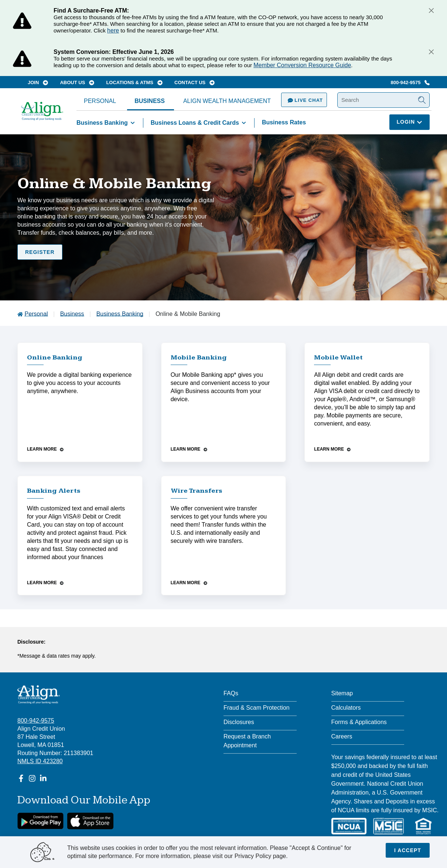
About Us (77, 82)
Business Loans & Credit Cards (200, 123)
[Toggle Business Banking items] (133, 123)
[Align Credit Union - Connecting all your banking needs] (39, 695)
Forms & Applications (359, 722)
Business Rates (284, 122)
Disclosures (239, 722)
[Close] (431, 10)
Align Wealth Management (227, 101)
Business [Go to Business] (72, 314)
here (113, 30)
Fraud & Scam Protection (257, 708)
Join (38, 82)
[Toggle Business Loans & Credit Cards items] (244, 123)
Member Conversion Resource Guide (302, 65)
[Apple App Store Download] (90, 821)
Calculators (346, 708)
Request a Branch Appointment (247, 741)
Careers (342, 736)
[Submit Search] (422, 100)
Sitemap (342, 693)
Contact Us (195, 82)
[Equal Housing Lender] (423, 826)
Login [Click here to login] (410, 122)
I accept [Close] (408, 850)
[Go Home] (42, 115)
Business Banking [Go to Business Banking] (120, 314)
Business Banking (107, 123)
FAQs (231, 693)
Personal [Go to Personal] (36, 314)
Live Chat (304, 100)
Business (150, 101)
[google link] (40, 821)
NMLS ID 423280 (40, 761)
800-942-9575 (410, 82)
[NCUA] (349, 826)
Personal (100, 101)
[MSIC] (388, 826)
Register (40, 252)
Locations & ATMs (134, 82)
